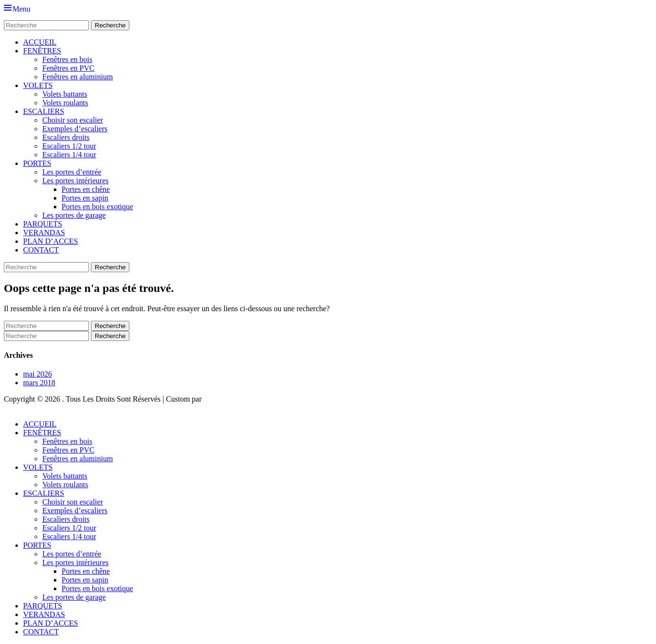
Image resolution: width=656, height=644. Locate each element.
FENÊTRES (42, 51)
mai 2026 (38, 374)
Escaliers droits (66, 137)
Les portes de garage (74, 215)
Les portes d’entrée (72, 172)
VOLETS (38, 85)
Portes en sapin (85, 198)
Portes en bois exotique (97, 207)
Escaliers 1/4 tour (69, 155)
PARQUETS (43, 224)
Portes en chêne (86, 189)
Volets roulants (65, 103)
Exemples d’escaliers (75, 129)
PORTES (37, 163)
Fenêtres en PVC (68, 68)
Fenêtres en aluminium (78, 77)
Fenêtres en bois (67, 59)
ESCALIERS (44, 111)
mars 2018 (39, 383)
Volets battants (65, 94)
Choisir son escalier (73, 120)
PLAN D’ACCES (50, 241)
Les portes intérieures (76, 181)
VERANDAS (44, 233)
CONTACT (41, 250)
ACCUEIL (40, 42)
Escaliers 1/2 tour (69, 146)
